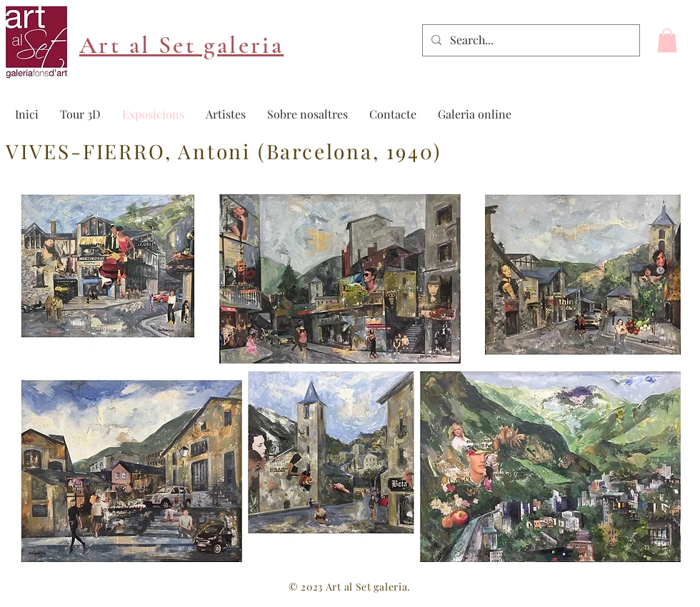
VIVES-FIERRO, (92, 151)
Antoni (214, 151)
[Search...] (530, 40)
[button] (667, 40)
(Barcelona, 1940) (346, 151)
